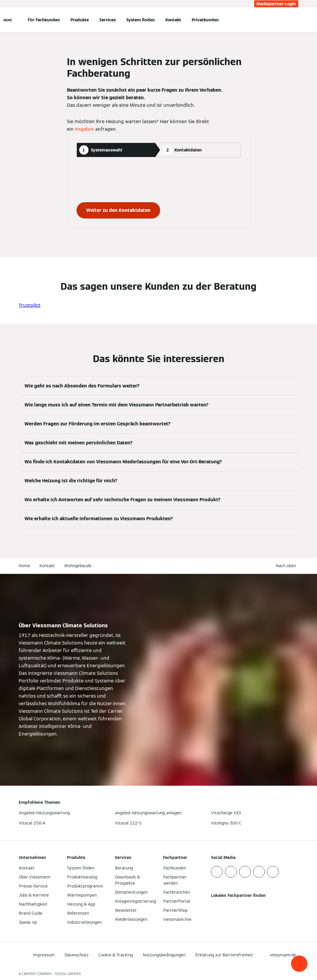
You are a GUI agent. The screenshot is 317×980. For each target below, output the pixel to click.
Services (108, 20)
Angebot (84, 129)
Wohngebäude (78, 566)
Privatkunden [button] (205, 20)
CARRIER (74, 974)
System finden (141, 20)
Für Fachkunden (44, 20)
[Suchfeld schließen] (295, 20)
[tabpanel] (159, 193)
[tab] (116, 150)
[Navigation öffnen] (8, 20)
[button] (299, 964)
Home (24, 566)
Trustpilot (30, 305)
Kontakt (173, 20)
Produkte (80, 20)
